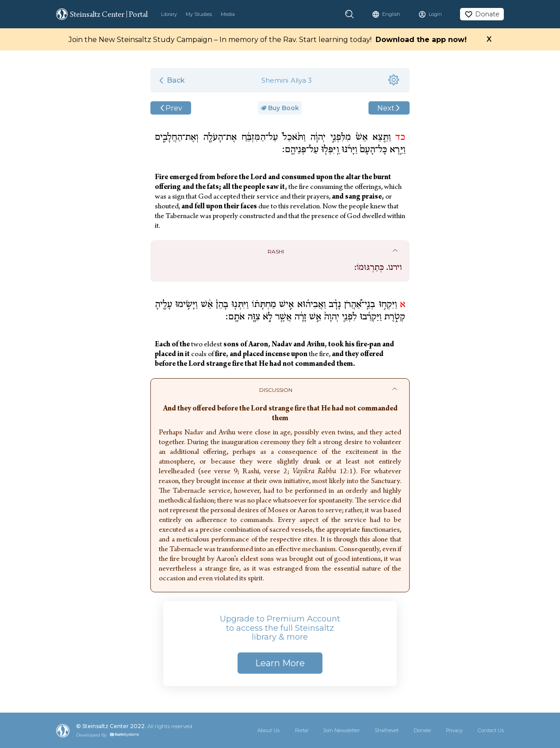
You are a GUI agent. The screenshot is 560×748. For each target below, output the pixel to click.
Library (169, 14)
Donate (422, 730)
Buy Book (280, 108)
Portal (302, 730)
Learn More (280, 663)
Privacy (454, 730)
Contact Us (491, 730)
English (391, 14)
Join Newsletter (341, 730)
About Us (268, 730)
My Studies (199, 14)
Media (228, 14)
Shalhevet (387, 730)
